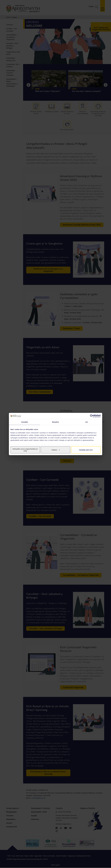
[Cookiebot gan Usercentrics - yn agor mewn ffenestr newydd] (92, 416)
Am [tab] (87, 422)
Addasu (56, 450)
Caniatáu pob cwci (86, 450)
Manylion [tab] (56, 422)
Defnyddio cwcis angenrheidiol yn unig (25, 450)
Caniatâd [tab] (24, 422)
